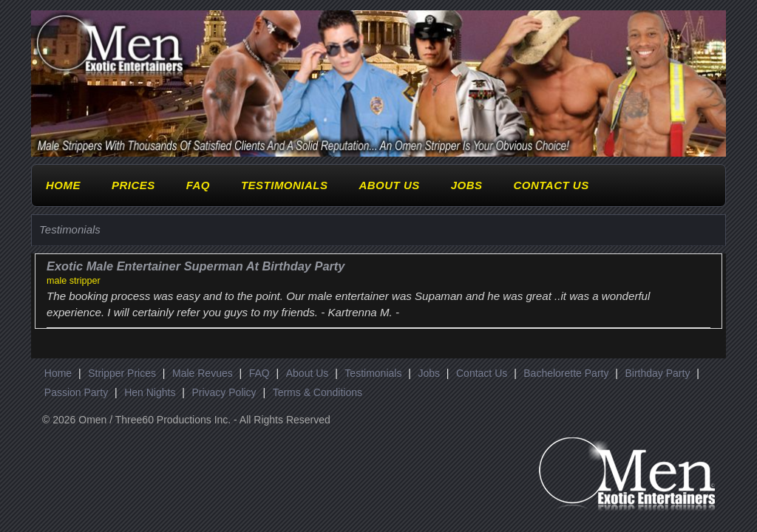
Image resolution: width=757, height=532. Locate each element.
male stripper (74, 281)
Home (63, 185)
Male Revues (203, 373)
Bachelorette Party (566, 373)
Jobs (467, 185)
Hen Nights (150, 392)
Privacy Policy (224, 392)
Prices (133, 185)
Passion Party (76, 392)
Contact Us (551, 185)
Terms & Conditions (318, 392)
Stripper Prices (122, 373)
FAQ (198, 185)
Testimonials (285, 185)
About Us (389, 185)
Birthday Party (657, 373)
